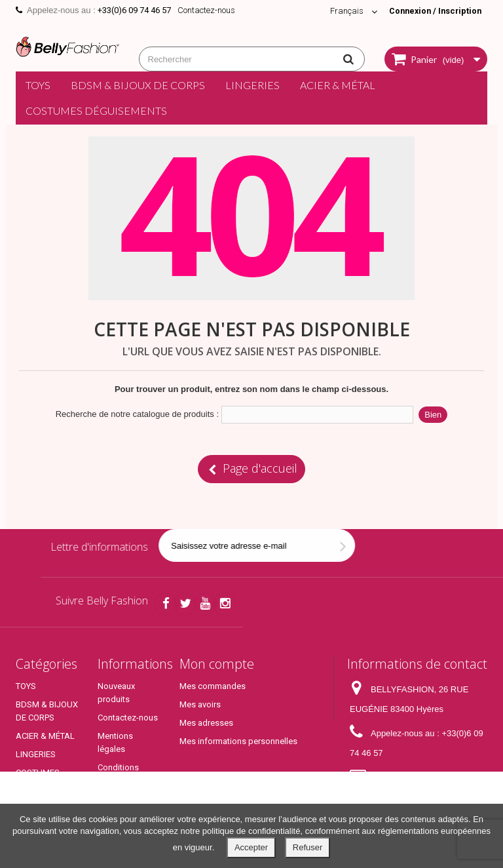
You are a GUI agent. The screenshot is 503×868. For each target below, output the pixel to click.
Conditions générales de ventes (122, 780)
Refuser (308, 847)
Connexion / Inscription (433, 11)
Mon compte (217, 664)
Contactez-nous (206, 10)
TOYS (38, 85)
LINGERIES (252, 85)
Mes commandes (213, 686)
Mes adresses (206, 723)
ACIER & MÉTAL (338, 85)
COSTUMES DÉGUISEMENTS (96, 110)
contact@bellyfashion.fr (395, 797)
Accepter (251, 847)
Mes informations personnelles (238, 741)
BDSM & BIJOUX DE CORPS (138, 85)
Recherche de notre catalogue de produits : (137, 414)
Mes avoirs (200, 704)
